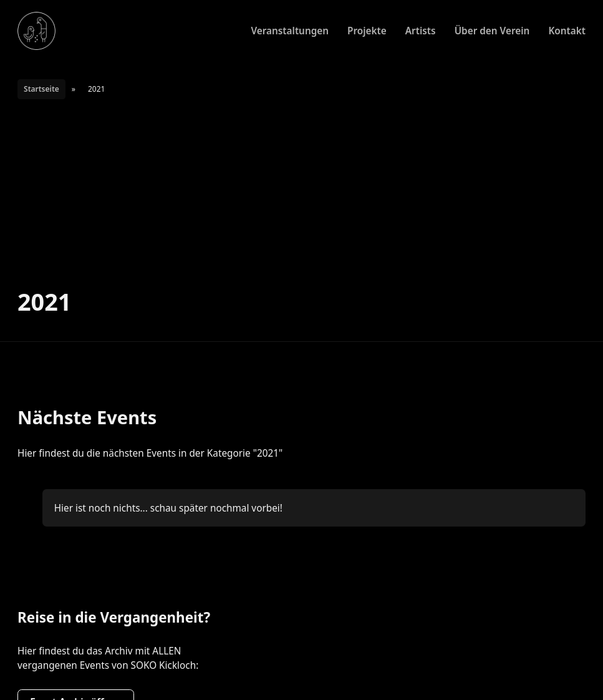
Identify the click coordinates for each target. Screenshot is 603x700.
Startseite (41, 89)
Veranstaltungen (290, 31)
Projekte (367, 31)
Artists (421, 31)
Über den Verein (492, 31)
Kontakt (567, 31)
